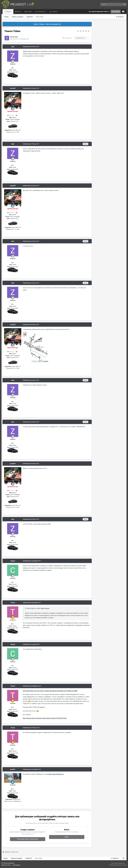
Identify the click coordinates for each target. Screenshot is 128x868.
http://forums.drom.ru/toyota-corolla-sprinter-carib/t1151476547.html (45, 718)
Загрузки (54, 11)
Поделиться (67, 38)
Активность (41, 11)
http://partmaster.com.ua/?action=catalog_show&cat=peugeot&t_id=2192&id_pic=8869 (50, 691)
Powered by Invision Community (118, 865)
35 (13, 789)
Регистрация (116, 11)
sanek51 (13, 769)
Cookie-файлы (16, 865)
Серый (13, 561)
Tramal (13, 603)
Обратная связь (6, 865)
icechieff (13, 88)
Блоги (19, 11)
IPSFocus (12, 863)
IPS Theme (4, 863)
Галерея (29, 11)
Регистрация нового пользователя (28, 839)
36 (13, 624)
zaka (16, 37)
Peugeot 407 (25, 39)
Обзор (8, 11)
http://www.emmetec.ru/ (56, 774)
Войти (67, 837)
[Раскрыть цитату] (26, 608)
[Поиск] (107, 5)
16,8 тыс (11, 115)
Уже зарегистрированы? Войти (99, 12)
